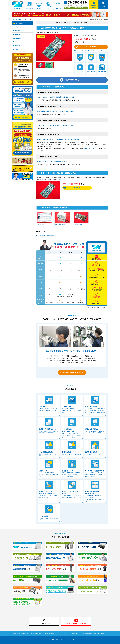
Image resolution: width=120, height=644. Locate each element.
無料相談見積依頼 (94, 6)
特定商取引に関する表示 (21, 633)
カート (103, 6)
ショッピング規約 (49, 633)
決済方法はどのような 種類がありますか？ (23, 65)
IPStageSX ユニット (51, 236)
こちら (60, 179)
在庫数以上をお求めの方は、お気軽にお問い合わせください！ (89, 50)
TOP (13, 20)
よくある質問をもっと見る (23, 82)
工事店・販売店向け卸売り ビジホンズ (76, 8)
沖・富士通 (19, 20)
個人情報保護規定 (36, 633)
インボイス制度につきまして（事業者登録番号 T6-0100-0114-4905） (86, 633)
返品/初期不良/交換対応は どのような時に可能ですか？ (24, 76)
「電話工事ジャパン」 (90, 148)
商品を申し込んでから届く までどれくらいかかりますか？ (24, 71)
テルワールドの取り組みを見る (72, 372)
